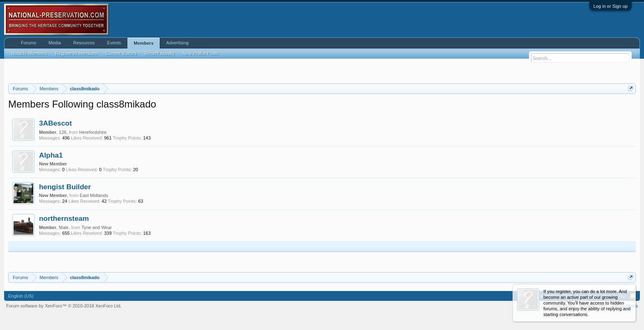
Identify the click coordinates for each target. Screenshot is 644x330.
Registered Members (76, 53)
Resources (84, 43)
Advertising (177, 43)
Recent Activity (160, 53)
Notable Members (29, 53)
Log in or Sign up (611, 6)
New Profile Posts (201, 53)
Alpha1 (51, 155)
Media (55, 43)
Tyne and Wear (97, 227)
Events (114, 43)
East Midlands (94, 195)
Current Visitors (121, 53)
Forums (29, 43)
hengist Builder (65, 187)
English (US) (21, 296)
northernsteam (64, 218)
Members (143, 43)
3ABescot (55, 123)
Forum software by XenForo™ (64, 306)
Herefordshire (93, 132)
